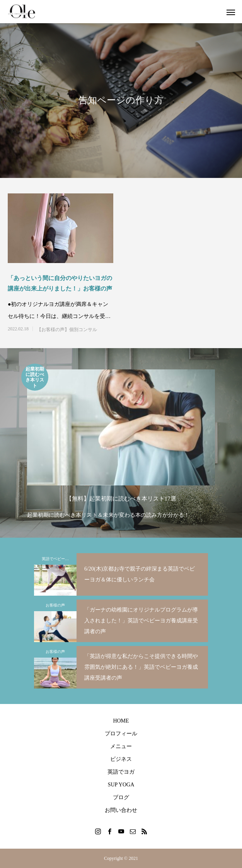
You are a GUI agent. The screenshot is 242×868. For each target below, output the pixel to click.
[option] (121, 442)
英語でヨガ (121, 772)
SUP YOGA (121, 785)
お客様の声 (55, 605)
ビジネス (121, 759)
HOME (121, 721)
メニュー (121, 746)
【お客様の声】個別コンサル (67, 330)
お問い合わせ (121, 810)
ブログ (121, 797)
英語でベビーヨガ (57, 559)
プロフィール (121, 734)
